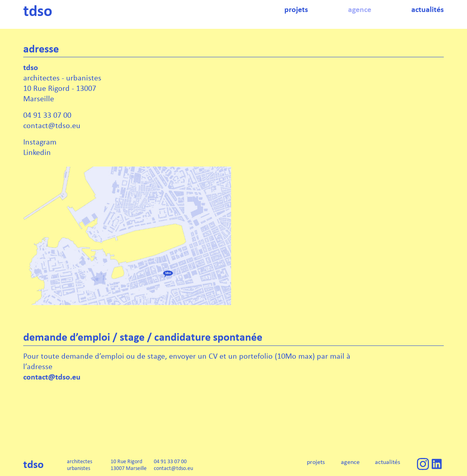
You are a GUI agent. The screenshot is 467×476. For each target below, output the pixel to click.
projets (316, 462)
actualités (387, 462)
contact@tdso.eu (52, 377)
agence (350, 462)
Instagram (40, 142)
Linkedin (37, 152)
